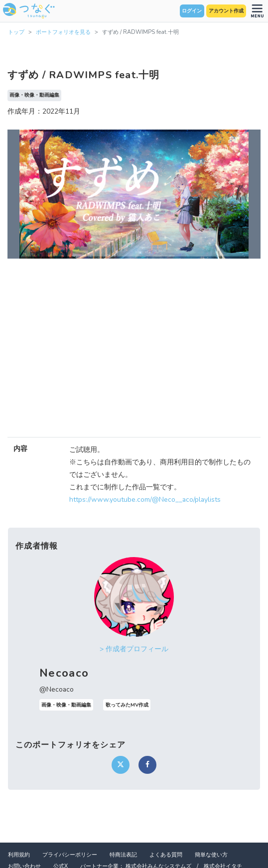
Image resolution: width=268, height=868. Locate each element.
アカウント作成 (226, 11)
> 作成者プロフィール (134, 649)
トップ (16, 32)
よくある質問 (166, 855)
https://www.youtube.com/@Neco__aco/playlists (145, 500)
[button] (26, 194)
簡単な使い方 (211, 855)
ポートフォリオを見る (63, 32)
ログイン (192, 11)
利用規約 (19, 855)
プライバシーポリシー (70, 855)
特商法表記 (123, 855)
